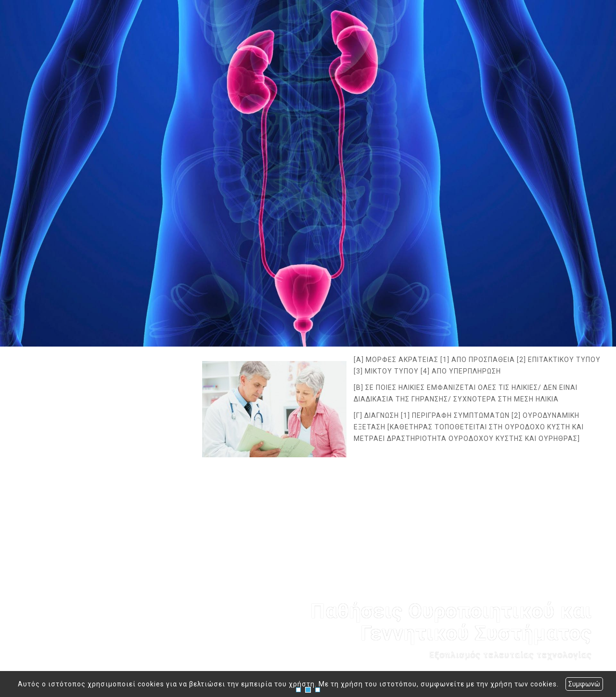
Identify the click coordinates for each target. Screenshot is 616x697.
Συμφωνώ (584, 684)
